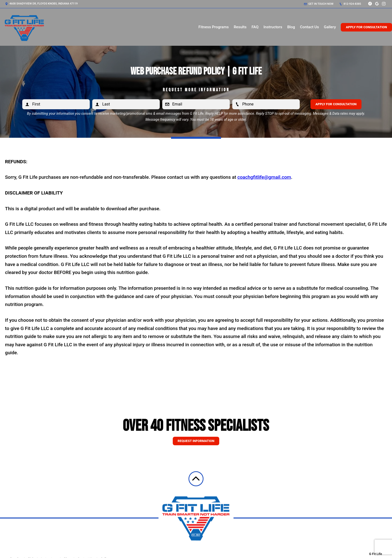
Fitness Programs (214, 27)
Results (240, 27)
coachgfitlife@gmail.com (264, 177)
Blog (291, 27)
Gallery (330, 27)
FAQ (255, 27)
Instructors (273, 27)
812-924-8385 (350, 4)
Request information (196, 441)
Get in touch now (319, 4)
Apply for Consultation (366, 27)
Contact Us (309, 27)
